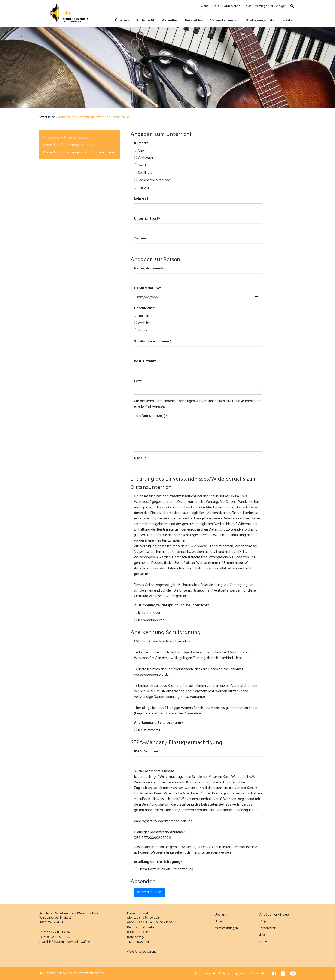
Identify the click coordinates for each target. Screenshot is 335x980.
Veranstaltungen (224, 21)
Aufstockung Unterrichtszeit (65, 138)
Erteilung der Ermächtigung (158, 862)
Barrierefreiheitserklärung (212, 974)
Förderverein (231, 6)
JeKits (287, 21)
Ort (138, 381)
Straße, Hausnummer (153, 342)
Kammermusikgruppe (152, 180)
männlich (143, 316)
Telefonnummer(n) (151, 416)
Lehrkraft (142, 199)
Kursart (141, 143)
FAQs (248, 6)
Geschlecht (144, 308)
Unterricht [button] (146, 21)
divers (141, 330)
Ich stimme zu (147, 613)
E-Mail (140, 458)
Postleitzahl (145, 361)
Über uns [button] (122, 21)
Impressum (240, 974)
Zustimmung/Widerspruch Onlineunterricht (172, 605)
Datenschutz (260, 974)
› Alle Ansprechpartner (142, 952)
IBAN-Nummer (147, 751)
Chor (140, 151)
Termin (140, 238)
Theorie (142, 188)
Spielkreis (143, 173)
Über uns (221, 915)
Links (216, 6)
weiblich (142, 323)
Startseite (47, 117)
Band (140, 165)
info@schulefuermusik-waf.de (70, 942)
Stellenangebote (260, 21)
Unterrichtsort (147, 219)
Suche (204, 6)
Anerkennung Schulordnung (158, 723)
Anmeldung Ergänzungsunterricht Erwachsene (79, 153)
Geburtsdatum (147, 288)
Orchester (144, 158)
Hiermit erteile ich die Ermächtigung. (164, 869)
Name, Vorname (149, 269)
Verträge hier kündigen (271, 6)
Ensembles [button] (194, 21)
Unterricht (222, 921)
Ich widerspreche (149, 620)
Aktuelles (170, 21)
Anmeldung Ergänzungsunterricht (69, 145)
